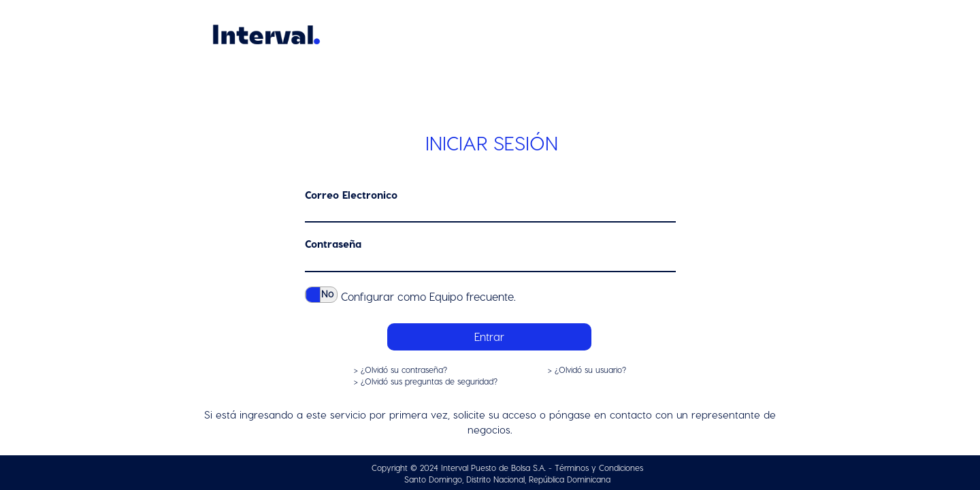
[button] (489, 337)
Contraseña (333, 244)
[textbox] (490, 214)
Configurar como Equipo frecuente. (428, 296)
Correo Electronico (351, 195)
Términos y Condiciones (599, 468)
